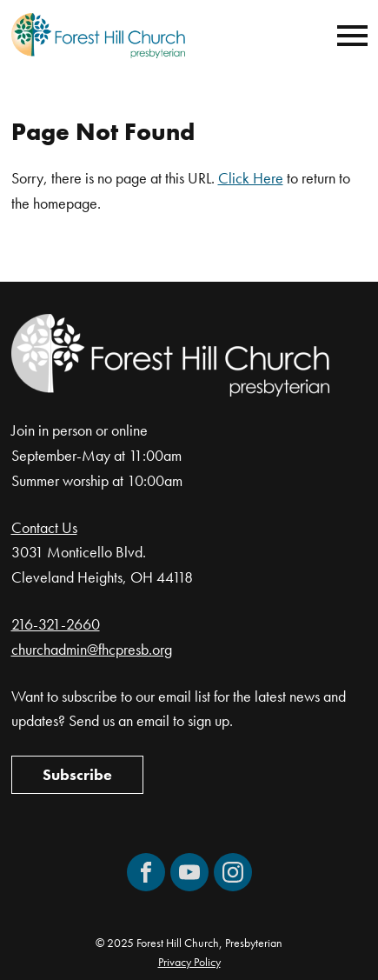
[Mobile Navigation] (348, 36)
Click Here (251, 178)
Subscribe (77, 774)
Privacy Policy (189, 962)
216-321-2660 (56, 624)
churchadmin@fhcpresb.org (92, 649)
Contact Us (44, 527)
